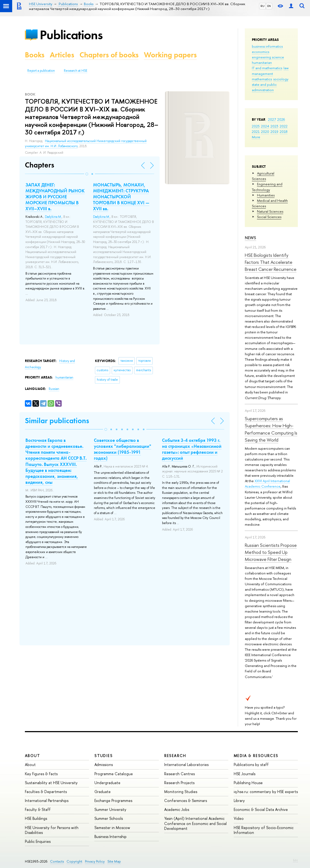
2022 (284, 126)
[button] (87, 174)
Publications (71, 35)
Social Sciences (269, 217)
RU (263, 6)
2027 (272, 119)
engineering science (268, 57)
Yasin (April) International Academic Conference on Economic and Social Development (195, 823)
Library (239, 800)
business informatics (267, 46)
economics (260, 52)
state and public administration (264, 87)
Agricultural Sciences (263, 176)
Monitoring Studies (181, 792)
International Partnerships (47, 800)
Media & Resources (256, 756)
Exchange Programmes (113, 800)
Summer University (110, 809)
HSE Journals (245, 774)
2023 (274, 126)
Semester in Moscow (112, 828)
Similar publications (57, 421)
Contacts (57, 861)
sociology (281, 79)
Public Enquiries (38, 841)
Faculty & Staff (38, 809)
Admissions (104, 765)
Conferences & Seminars (186, 800)
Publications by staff (251, 765)
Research (175, 756)
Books (35, 55)
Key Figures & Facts (41, 774)
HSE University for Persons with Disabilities (52, 830)
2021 (256, 131)
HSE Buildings (36, 818)
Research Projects (179, 783)
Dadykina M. (53, 217)
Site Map (114, 861)
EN (269, 6)
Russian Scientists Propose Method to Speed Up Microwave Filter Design (271, 552)
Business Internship (111, 836)
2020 (265, 131)
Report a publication (41, 71)
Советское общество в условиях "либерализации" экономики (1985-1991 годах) (123, 449)
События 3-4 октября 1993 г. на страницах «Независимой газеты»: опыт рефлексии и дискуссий (192, 449)
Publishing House (248, 783)
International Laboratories (186, 765)
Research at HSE (76, 71)
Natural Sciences (270, 211)
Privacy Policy (95, 861)
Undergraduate (107, 783)
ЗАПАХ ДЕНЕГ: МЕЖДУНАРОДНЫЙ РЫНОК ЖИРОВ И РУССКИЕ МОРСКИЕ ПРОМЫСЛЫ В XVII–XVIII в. (55, 197)
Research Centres (179, 774)
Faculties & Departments (46, 792)
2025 (256, 126)
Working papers (170, 55)
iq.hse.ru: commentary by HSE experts (266, 792)
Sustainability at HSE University (51, 783)
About (32, 756)
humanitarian (262, 63)
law (286, 68)
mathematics (262, 79)
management (262, 74)
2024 (265, 126)
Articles (62, 55)
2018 (284, 131)
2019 (274, 131)
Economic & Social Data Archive (261, 809)
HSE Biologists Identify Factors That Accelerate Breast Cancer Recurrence (271, 262)
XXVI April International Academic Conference (267, 484)
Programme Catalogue (114, 774)
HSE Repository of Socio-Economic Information (264, 830)
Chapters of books (109, 55)
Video (239, 818)
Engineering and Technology (267, 187)
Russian (54, 389)
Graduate (103, 792)
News (250, 238)
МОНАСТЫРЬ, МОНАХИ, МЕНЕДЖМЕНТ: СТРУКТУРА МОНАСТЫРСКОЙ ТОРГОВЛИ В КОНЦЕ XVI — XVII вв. (121, 197)
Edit (295, 860)
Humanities (266, 195)
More (256, 137)
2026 (281, 119)
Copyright (74, 861)
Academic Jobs (177, 809)
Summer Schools (109, 818)
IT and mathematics (267, 68)
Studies (103, 756)
